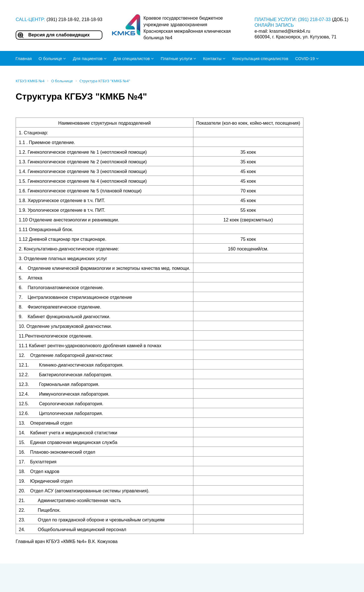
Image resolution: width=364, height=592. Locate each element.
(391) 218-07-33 (314, 19)
